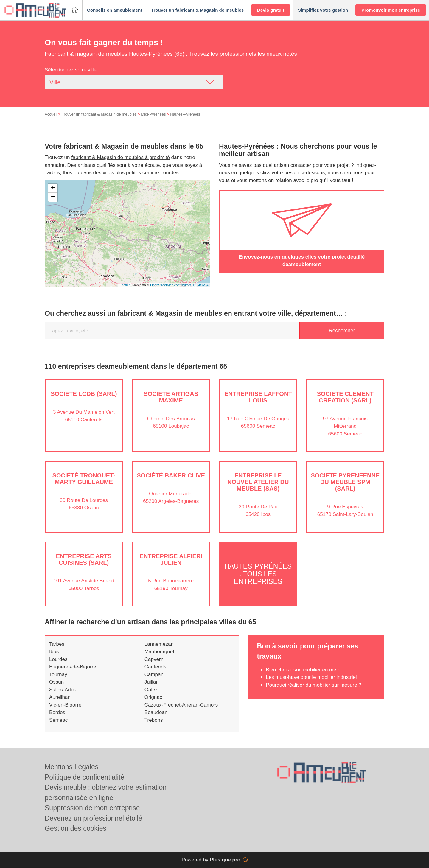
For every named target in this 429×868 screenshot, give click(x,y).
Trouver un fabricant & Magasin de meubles (99, 114)
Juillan (152, 682)
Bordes (57, 712)
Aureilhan (60, 697)
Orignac (153, 697)
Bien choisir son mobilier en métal (304, 670)
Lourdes (58, 659)
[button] (115, 10)
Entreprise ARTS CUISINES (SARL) (84, 559)
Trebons (154, 720)
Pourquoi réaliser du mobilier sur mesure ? (313, 685)
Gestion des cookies (76, 828)
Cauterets (156, 667)
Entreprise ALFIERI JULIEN (171, 559)
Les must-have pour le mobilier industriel (311, 677)
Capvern (154, 659)
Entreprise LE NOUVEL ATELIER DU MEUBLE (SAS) (258, 482)
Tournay (58, 675)
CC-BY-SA (201, 285)
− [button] (53, 197)
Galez (151, 690)
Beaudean (156, 712)
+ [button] (53, 188)
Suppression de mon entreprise (92, 808)
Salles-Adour (64, 690)
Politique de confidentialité (84, 777)
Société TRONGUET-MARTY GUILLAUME (84, 479)
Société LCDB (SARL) (84, 394)
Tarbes (57, 644)
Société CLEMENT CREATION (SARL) (345, 397)
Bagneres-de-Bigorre (73, 667)
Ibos (54, 652)
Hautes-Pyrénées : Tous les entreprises (258, 574)
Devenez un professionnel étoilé (93, 818)
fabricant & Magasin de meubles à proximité (121, 157)
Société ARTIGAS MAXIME (171, 397)
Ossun (56, 682)
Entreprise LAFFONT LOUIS (258, 397)
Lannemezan (159, 644)
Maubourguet (159, 652)
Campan (154, 675)
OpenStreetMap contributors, (172, 285)
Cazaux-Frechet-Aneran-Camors (181, 705)
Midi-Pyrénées (153, 114)
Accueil (51, 114)
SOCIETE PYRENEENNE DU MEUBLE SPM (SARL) (345, 482)
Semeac (58, 720)
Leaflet (125, 285)
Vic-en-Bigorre (65, 705)
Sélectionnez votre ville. (71, 70)
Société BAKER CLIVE (171, 475)
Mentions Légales (71, 767)
